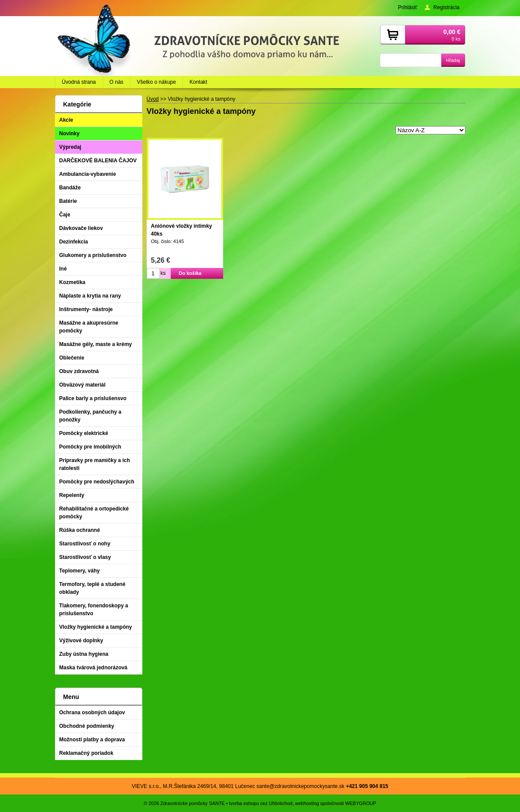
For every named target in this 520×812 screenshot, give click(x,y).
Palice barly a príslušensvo (93, 398)
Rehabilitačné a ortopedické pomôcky (94, 513)
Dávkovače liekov (81, 228)
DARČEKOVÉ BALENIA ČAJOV (98, 161)
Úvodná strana (79, 82)
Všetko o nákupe (157, 82)
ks (163, 273)
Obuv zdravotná (79, 371)
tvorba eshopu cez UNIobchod (261, 803)
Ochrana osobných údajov (92, 713)
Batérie (68, 201)
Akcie (66, 120)
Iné (63, 269)
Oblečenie (72, 358)
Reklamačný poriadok (86, 753)
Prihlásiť (408, 7)
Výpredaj (71, 147)
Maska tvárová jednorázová (93, 668)
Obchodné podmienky (87, 726)
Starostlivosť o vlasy (85, 557)
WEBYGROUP (360, 803)
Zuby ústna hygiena (84, 654)
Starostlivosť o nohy (85, 544)
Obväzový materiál (83, 385)
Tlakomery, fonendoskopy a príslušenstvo (94, 610)
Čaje (65, 215)
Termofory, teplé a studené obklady (93, 588)
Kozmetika (72, 282)
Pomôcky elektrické (84, 433)
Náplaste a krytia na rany (90, 296)
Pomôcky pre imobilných (90, 447)
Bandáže (70, 188)
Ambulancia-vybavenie (88, 174)
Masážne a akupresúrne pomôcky (89, 327)
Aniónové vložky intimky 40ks (182, 230)
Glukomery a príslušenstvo (93, 255)
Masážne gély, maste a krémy (96, 344)
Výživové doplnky (81, 641)
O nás (117, 82)
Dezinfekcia (74, 242)
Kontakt (198, 82)
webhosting (307, 803)
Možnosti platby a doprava (92, 740)
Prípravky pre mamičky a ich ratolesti (95, 464)
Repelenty (72, 495)
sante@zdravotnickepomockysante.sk (300, 786)
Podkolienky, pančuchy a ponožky (91, 416)
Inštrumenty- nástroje (86, 309)
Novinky (70, 134)
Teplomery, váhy (80, 571)
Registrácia (446, 7)
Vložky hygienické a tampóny (96, 627)
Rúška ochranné (80, 530)
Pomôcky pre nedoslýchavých (97, 482)
